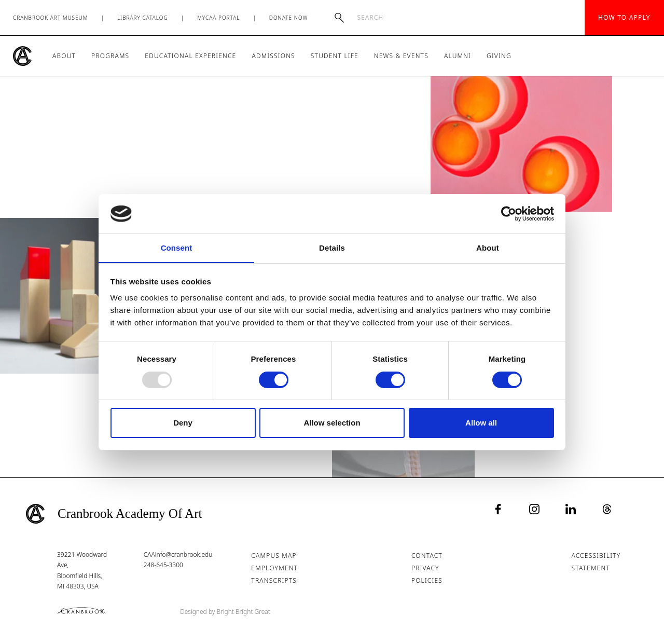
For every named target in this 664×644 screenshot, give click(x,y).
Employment (275, 568)
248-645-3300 (163, 565)
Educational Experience (190, 56)
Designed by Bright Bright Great (226, 612)
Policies (427, 580)
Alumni (458, 56)
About (64, 56)
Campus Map (274, 556)
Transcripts (274, 580)
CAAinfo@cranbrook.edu (178, 554)
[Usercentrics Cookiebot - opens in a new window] (509, 213)
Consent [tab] (177, 248)
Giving (499, 56)
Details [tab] (332, 248)
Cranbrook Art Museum (51, 18)
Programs (110, 56)
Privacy (425, 568)
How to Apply (624, 17)
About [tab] (488, 248)
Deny (183, 423)
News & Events (401, 56)
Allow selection (332, 423)
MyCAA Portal (218, 18)
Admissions (273, 56)
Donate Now (289, 18)
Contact (427, 556)
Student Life (335, 56)
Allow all (481, 423)
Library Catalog (143, 18)
